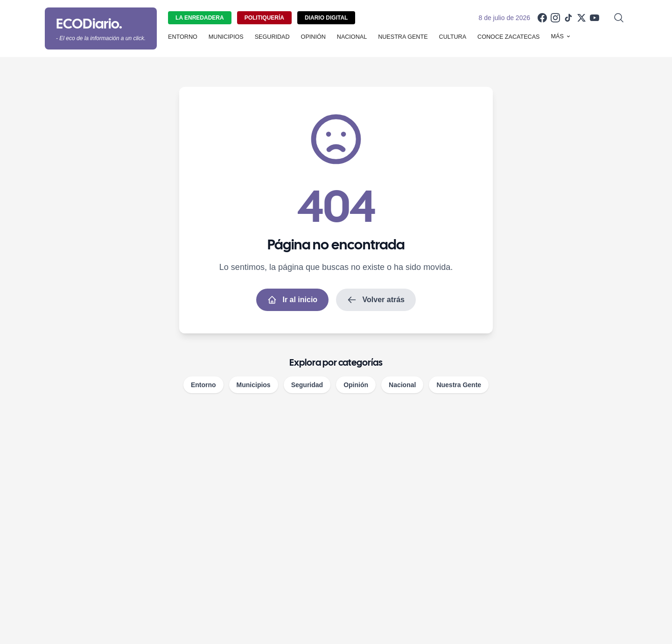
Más (561, 36)
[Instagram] (555, 18)
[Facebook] (542, 18)
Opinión (313, 37)
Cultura (453, 37)
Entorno (183, 37)
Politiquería (264, 18)
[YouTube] (595, 18)
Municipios (226, 37)
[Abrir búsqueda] (619, 18)
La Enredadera (200, 18)
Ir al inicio (292, 300)
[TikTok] (568, 18)
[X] (581, 18)
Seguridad (272, 37)
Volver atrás (376, 300)
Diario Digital (326, 18)
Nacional (352, 37)
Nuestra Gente (403, 37)
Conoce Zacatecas (508, 37)
